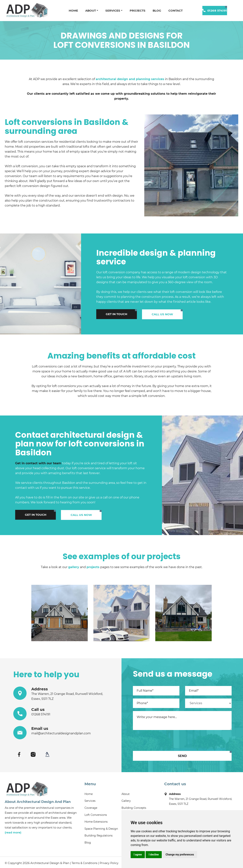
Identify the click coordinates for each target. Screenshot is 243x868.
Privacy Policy (109, 862)
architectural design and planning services (130, 79)
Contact (175, 11)
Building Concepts (134, 807)
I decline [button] (154, 855)
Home (71, 11)
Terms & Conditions (84, 862)
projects (93, 566)
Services (111, 11)
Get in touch (111, 314)
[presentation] (162, 740)
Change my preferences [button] (180, 855)
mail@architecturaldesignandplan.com (61, 733)
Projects (136, 11)
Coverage (91, 807)
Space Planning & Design (101, 828)
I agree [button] (138, 855)
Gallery (126, 800)
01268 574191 (215, 11)
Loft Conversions (96, 814)
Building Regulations (99, 835)
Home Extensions (96, 821)
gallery (74, 566)
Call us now (148, 314)
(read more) (13, 832)
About (89, 11)
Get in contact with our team (38, 463)
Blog (156, 11)
